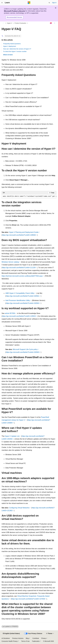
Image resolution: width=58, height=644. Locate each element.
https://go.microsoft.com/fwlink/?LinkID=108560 (19, 235)
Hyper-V (10, 23)
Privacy (44, 638)
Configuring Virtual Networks (19, 508)
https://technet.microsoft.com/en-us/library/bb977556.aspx (22, 276)
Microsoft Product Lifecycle (14, 11)
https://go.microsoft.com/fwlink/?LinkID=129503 (19, 316)
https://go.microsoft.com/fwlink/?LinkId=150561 (23, 296)
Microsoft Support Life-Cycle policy (25, 349)
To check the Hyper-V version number (15, 51)
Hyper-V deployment (10, 46)
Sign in (54, 3)
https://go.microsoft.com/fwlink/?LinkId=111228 (19, 268)
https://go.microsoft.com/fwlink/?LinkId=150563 (23, 352)
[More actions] (55, 23)
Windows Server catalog (10, 262)
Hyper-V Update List (12, 436)
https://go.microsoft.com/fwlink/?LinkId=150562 (23, 303)
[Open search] (49, 3)
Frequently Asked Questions (12, 44)
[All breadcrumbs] (3, 23)
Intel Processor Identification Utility (18, 300)
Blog (27, 638)
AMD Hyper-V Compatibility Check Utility (20, 293)
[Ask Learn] (51, 23)
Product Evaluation (20, 23)
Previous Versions (18, 638)
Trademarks (36, 641)
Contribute (36, 638)
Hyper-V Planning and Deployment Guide (24, 232)
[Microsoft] (29, 3)
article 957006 (10, 313)
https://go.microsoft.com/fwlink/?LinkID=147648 (28, 599)
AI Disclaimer (6, 638)
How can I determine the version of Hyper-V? (17, 49)
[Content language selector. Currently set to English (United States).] (11, 634)
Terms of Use (25, 641)
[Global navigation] (2, 3)
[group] (29, 196)
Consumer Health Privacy (10, 641)
